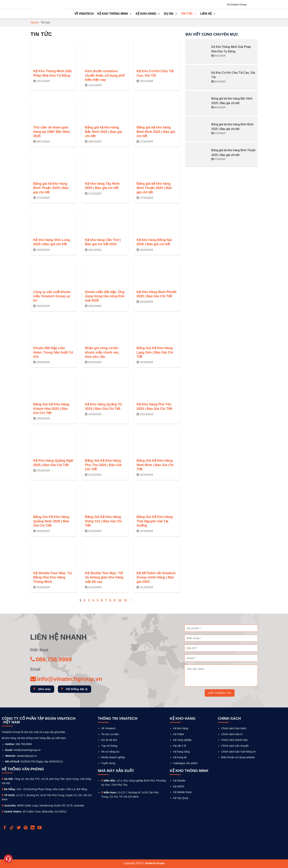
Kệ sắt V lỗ (180, 746)
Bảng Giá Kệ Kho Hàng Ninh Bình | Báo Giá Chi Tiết (155, 465)
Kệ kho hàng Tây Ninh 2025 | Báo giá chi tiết (102, 186)
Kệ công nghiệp (182, 740)
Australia (10, 806)
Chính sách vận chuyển (235, 746)
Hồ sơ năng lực (110, 752)
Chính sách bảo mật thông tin (238, 752)
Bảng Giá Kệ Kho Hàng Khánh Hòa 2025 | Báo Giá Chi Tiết (51, 409)
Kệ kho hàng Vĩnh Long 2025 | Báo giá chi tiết (52, 242)
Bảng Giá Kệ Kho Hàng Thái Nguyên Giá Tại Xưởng (155, 521)
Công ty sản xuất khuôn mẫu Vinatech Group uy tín (52, 296)
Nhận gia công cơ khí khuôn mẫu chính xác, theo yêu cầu (102, 352)
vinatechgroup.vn (27, 756)
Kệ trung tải (180, 757)
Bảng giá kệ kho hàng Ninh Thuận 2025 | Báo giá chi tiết (154, 188)
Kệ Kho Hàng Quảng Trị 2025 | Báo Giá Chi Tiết (103, 406)
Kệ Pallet (179, 734)
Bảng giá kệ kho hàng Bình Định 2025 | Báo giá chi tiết (156, 132)
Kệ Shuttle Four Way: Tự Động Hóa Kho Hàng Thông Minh (52, 577)
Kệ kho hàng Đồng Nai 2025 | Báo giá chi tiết (154, 242)
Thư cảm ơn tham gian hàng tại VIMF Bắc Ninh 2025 (52, 132)
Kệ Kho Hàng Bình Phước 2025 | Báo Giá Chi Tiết (157, 294)
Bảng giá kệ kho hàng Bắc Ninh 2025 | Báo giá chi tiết (104, 132)
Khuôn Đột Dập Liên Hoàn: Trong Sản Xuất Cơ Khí (53, 352)
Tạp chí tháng (109, 746)
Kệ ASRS (179, 786)
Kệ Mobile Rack (182, 792)
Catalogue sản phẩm (185, 763)
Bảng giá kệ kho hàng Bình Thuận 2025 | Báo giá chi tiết (51, 188)
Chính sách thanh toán (234, 740)
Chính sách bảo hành (234, 728)
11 (126, 600)
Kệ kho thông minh (115, 14)
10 (120, 600)
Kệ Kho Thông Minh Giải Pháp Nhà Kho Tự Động (52, 73)
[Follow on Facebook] (5, 828)
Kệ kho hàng (148, 14)
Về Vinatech (84, 14)
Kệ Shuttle (179, 781)
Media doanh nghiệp (113, 757)
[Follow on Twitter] (19, 828)
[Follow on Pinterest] (26, 828)
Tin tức (189, 14)
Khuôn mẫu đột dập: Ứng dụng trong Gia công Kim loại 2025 (105, 296)
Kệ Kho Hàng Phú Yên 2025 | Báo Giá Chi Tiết (154, 406)
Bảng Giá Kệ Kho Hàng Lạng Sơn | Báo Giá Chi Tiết (155, 352)
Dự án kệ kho (109, 740)
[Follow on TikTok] (12, 828)
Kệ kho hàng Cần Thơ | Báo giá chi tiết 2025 (103, 242)
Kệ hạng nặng (181, 752)
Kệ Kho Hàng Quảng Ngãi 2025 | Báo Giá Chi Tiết (53, 463)
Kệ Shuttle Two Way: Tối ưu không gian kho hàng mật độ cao (104, 577)
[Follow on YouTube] (40, 828)
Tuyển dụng (108, 763)
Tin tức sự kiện (110, 734)
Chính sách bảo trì (232, 734)
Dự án (171, 14)
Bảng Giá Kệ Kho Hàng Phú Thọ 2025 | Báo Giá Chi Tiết (103, 465)
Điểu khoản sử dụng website (238, 757)
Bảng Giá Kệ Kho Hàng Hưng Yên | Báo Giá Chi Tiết (103, 521)
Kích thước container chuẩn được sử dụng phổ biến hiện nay (105, 75)
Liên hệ (208, 14)
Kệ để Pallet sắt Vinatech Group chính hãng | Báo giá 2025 (156, 577)
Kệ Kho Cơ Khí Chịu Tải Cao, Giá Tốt (155, 73)
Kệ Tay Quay (181, 798)
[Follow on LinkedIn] (33, 828)
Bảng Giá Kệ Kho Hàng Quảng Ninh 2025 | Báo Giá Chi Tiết (51, 521)
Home (35, 22)
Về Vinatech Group (237, 4)
